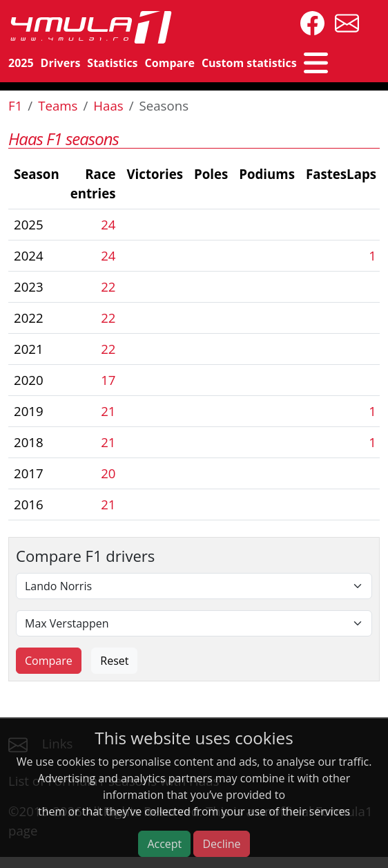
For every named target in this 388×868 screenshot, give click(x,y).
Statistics (112, 63)
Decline (221, 844)
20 (108, 473)
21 (108, 411)
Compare (170, 63)
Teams (58, 105)
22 (108, 286)
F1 (15, 105)
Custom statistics (249, 63)
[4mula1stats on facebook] (309, 22)
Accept (164, 844)
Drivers (61, 63)
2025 (21, 63)
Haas (108, 105)
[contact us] (343, 22)
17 (108, 380)
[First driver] (194, 586)
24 (108, 224)
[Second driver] (194, 623)
